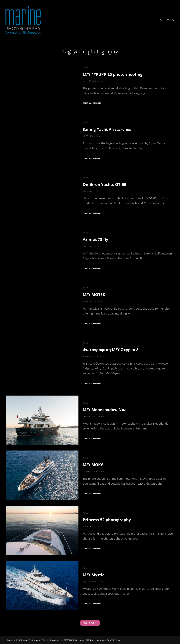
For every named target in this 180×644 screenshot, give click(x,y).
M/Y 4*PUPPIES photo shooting (113, 74)
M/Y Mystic (93, 574)
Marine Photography (31, 640)
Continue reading (92, 103)
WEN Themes (116, 640)
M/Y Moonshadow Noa (105, 409)
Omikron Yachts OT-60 (104, 184)
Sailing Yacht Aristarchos (107, 129)
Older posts (90, 622)
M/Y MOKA (93, 464)
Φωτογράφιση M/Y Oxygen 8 (111, 349)
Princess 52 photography (107, 519)
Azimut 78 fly (95, 239)
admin (100, 81)
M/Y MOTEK (94, 294)
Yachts (85, 68)
